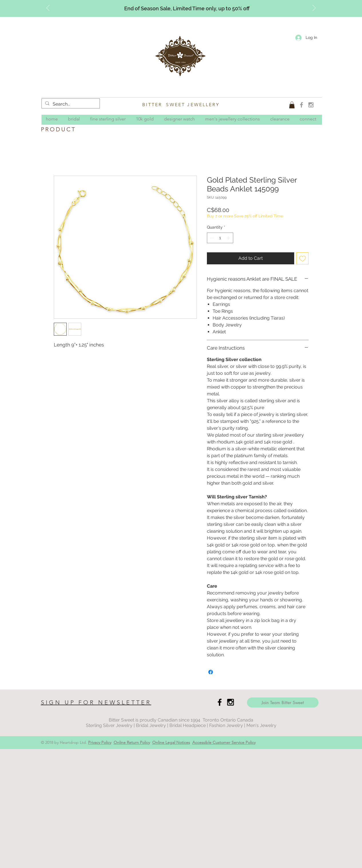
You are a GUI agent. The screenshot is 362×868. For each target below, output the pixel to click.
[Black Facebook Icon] (220, 702)
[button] (292, 105)
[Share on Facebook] (211, 672)
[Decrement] (211, 238)
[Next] (314, 8)
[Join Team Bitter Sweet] (283, 702)
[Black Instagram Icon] (231, 702)
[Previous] (48, 8)
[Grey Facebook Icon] (301, 105)
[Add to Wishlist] (302, 258)
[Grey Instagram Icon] (311, 105)
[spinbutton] (220, 238)
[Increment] (229, 238)
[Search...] (70, 104)
